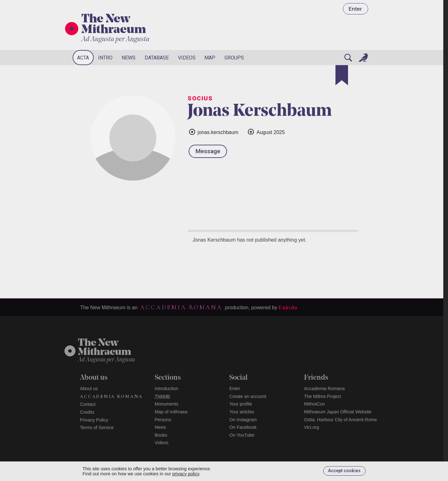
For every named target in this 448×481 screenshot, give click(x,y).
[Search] (348, 58)
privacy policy (186, 474)
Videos (187, 58)
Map (210, 58)
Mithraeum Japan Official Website (338, 412)
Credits (87, 412)
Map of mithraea (171, 412)
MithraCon (314, 404)
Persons (163, 420)
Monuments (166, 404)
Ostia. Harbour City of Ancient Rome (340, 420)
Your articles (242, 412)
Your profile (241, 404)
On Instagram (243, 420)
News (129, 58)
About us (89, 389)
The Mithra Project (323, 396)
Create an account (248, 396)
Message (208, 151)
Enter (355, 9)
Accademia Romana (181, 307)
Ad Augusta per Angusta (115, 39)
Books (161, 435)
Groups (234, 58)
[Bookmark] (342, 75)
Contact (88, 404)
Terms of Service (97, 428)
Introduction (166, 389)
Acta (83, 58)
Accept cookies (344, 471)
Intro (105, 58)
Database (157, 58)
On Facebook (243, 427)
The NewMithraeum (105, 348)
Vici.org (312, 427)
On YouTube (242, 435)
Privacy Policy (94, 420)
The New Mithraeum (114, 25)
